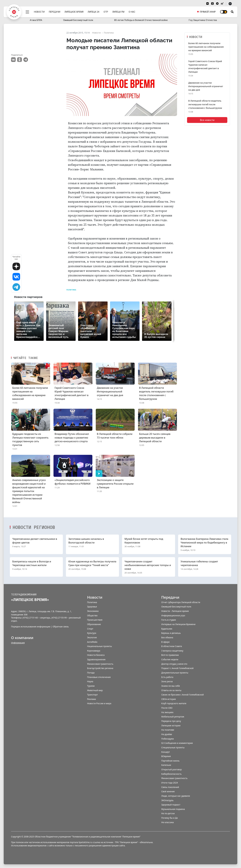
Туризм (91, 686)
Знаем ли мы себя (171, 686)
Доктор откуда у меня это (174, 664)
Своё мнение (168, 791)
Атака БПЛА (36, 20)
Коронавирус (94, 651)
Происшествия (95, 620)
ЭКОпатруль (167, 800)
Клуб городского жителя (174, 703)
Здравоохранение (96, 659)
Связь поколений (170, 787)
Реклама (92, 699)
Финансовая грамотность (100, 664)
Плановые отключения (99, 677)
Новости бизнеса (96, 655)
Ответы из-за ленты (171, 690)
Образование (94, 624)
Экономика (93, 611)
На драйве (167, 734)
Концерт (166, 752)
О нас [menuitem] (132, 11)
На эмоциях (167, 712)
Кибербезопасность (171, 774)
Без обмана (167, 637)
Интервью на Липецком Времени (178, 624)
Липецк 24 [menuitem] (94, 11)
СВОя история (168, 699)
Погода (91, 673)
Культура (92, 633)
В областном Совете (172, 646)
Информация (18, 643)
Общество (92, 615)
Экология (92, 637)
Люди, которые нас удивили (176, 796)
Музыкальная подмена (173, 809)
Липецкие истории (171, 725)
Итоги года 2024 (170, 783)
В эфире (165, 642)
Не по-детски (168, 813)
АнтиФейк (92, 642)
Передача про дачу (171, 721)
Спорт (90, 629)
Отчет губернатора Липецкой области (181, 602)
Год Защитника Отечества (203, 20)
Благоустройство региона (100, 668)
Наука (90, 681)
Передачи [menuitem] (55, 11)
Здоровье (92, 607)
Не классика (167, 822)
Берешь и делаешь (171, 633)
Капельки (166, 765)
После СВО (167, 708)
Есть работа (167, 677)
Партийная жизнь (170, 761)
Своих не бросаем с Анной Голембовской (182, 695)
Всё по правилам (170, 655)
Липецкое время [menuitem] (74, 11)
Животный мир (95, 690)
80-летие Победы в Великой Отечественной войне (141, 20)
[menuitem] (206, 11)
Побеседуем (167, 739)
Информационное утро (173, 615)
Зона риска (167, 681)
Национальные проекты (100, 646)
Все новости (207, 120)
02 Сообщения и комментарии (177, 743)
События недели (170, 659)
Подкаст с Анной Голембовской (177, 668)
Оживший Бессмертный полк (78, 20)
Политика (71, 290)
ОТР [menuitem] (106, 11)
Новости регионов (34, 527)
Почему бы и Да (169, 818)
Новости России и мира (99, 703)
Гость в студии (169, 620)
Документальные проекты (175, 673)
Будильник (167, 629)
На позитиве (168, 730)
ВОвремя (166, 756)
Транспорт (93, 695)
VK (13, 60)
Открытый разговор (171, 769)
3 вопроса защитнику (172, 651)
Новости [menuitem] (39, 11)
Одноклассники (20, 60)
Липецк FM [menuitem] (119, 11)
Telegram (26, 60)
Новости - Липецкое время (175, 611)
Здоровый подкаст (171, 805)
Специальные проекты (173, 747)
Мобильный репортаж (173, 717)
